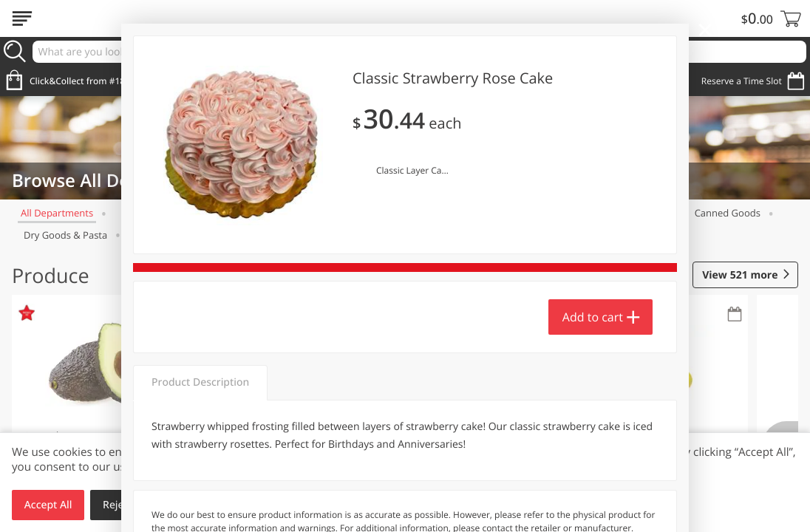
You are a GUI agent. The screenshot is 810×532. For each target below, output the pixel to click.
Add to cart (593, 317)
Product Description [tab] (200, 382)
